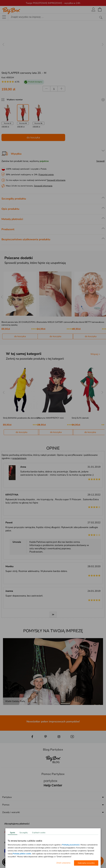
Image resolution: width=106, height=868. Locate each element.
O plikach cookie (39, 833)
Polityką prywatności (71, 845)
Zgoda (13, 833)
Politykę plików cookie (22, 854)
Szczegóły (24, 833)
